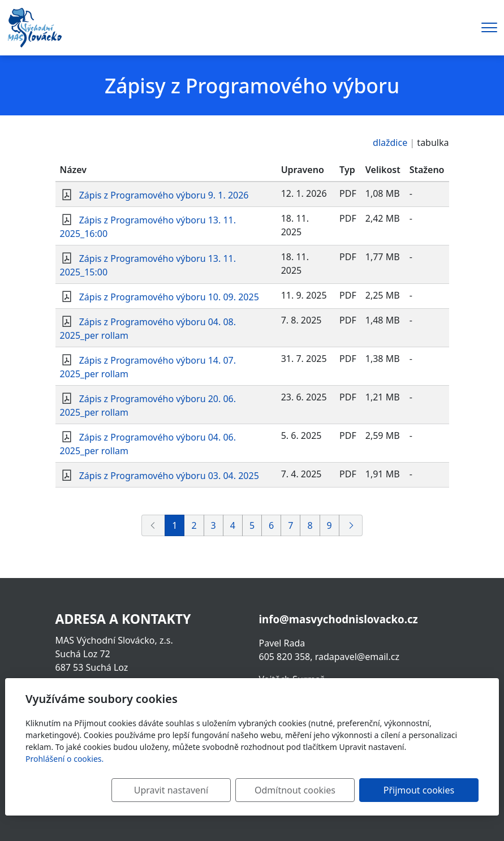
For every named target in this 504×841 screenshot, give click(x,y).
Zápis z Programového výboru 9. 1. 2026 (164, 195)
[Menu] (489, 27)
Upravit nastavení (198, 790)
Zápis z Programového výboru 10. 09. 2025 (169, 297)
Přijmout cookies (424, 790)
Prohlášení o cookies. (64, 759)
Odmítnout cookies (311, 790)
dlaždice (390, 143)
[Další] (351, 525)
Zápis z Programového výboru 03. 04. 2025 (169, 476)
